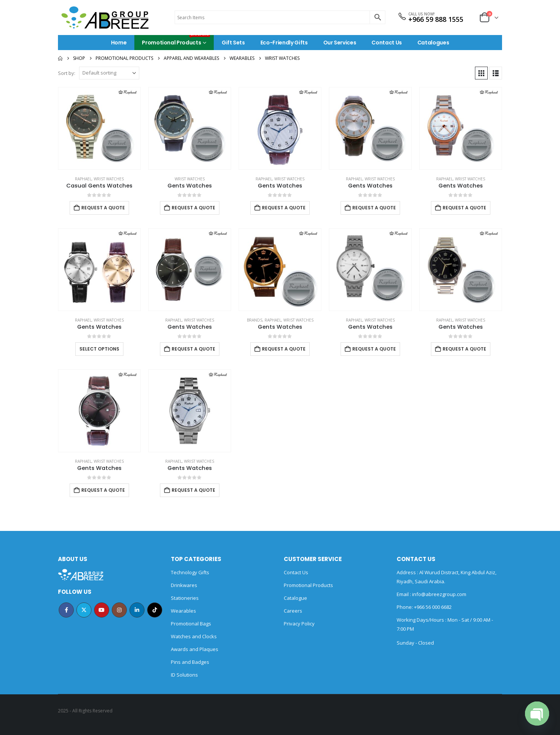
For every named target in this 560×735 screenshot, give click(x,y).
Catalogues (433, 43)
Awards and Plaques (195, 649)
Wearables (183, 611)
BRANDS (255, 320)
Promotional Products (176, 41)
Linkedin (137, 610)
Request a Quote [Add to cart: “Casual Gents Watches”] (103, 208)
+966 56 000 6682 (433, 607)
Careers (293, 611)
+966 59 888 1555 (436, 19)
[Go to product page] (99, 128)
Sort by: (67, 73)
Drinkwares (184, 585)
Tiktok (155, 610)
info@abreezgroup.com (439, 594)
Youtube (102, 610)
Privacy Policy (299, 624)
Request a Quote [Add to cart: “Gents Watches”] (193, 208)
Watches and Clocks (194, 636)
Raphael (83, 179)
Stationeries (185, 598)
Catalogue (295, 598)
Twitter (84, 610)
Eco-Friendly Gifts (284, 43)
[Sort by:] (109, 73)
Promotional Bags (191, 624)
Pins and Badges (190, 662)
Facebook (66, 610)
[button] (481, 73)
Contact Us (387, 43)
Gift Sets (233, 43)
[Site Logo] (105, 18)
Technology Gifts (190, 572)
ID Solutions (184, 675)
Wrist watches (109, 179)
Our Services (340, 43)
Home (119, 43)
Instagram (119, 610)
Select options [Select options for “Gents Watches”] (99, 349)
